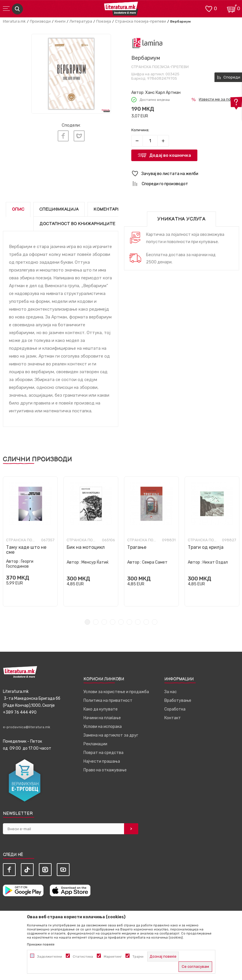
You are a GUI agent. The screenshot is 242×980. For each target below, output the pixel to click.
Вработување (178, 701)
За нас (171, 692)
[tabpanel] (30, 541)
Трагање (137, 547)
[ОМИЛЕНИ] (209, 8)
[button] (185, 174)
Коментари (107, 209)
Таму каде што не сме (26, 550)
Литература (81, 21)
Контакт (173, 718)
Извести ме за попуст (219, 99)
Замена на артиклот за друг (111, 735)
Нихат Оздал (215, 562)
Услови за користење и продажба (116, 692)
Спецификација (59, 209)
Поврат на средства (103, 753)
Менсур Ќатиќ (95, 562)
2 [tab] (96, 622)
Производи (40, 21)
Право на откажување (105, 770)
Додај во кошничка (170, 155)
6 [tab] (129, 622)
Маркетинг (113, 957)
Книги (60, 21)
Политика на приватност (108, 701)
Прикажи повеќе (41, 944)
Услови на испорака (103, 727)
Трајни (138, 957)
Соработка (175, 709)
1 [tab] (87, 622)
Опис (18, 209)
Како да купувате (101, 709)
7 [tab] (138, 622)
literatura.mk (14, 21)
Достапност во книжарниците (77, 224)
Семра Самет (155, 562)
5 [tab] (121, 622)
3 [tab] (104, 622)
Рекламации (95, 744)
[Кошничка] (232, 8)
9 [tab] (155, 622)
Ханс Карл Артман (163, 93)
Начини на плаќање (102, 718)
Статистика (83, 957)
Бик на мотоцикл (86, 547)
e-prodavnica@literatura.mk (27, 727)
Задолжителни (50, 957)
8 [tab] (146, 622)
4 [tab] (113, 622)
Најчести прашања (102, 761)
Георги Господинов (20, 564)
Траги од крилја (206, 547)
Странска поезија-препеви (141, 21)
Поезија (104, 21)
